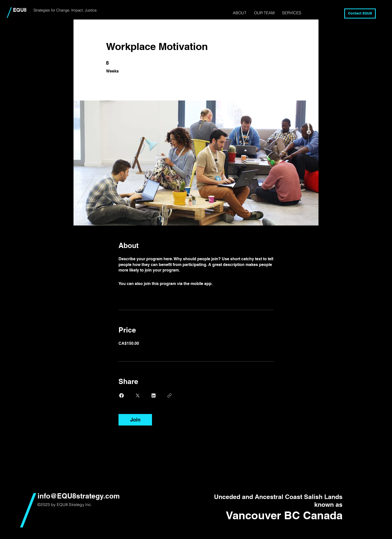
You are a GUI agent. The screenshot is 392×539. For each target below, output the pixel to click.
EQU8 (20, 10)
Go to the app (226, 284)
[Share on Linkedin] (153, 395)
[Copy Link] (169, 395)
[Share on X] (137, 395)
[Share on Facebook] (121, 395)
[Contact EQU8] (360, 13)
